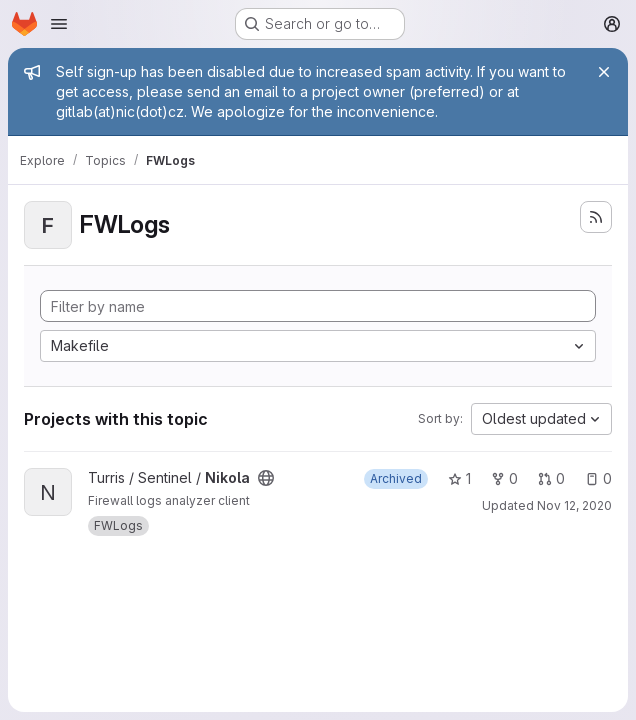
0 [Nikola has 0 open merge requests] (551, 478)
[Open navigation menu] (59, 24)
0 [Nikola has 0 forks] (504, 478)
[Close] (604, 72)
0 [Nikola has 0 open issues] (598, 478)
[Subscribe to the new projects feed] (596, 217)
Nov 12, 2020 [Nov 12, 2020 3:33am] (574, 505)
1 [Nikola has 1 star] (459, 478)
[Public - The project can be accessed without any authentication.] (266, 478)
